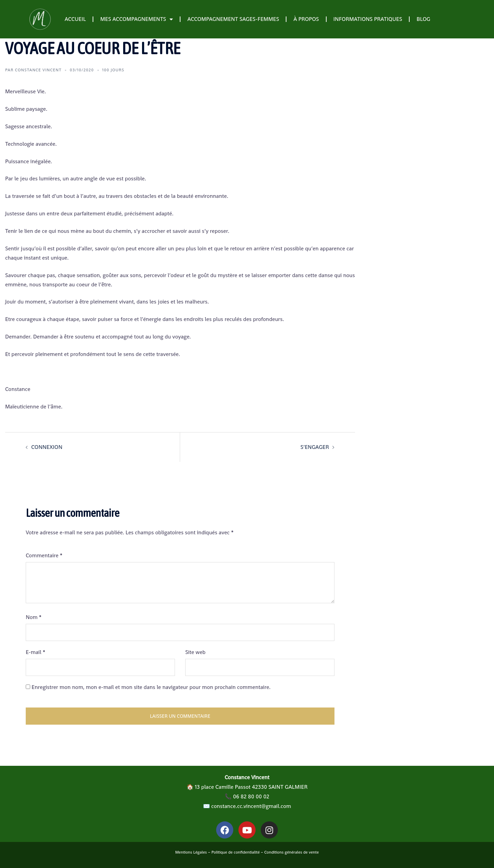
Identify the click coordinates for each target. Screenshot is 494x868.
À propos (306, 19)
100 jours (113, 70)
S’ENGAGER (315, 447)
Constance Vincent (38, 70)
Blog (423, 19)
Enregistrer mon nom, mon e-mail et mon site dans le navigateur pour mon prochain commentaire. (151, 687)
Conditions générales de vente (291, 852)
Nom (34, 617)
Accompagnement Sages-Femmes (233, 19)
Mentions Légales (191, 852)
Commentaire (44, 555)
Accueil (75, 19)
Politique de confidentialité (236, 852)
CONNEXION (47, 447)
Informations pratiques (368, 19)
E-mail (36, 652)
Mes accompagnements (137, 19)
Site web (195, 652)
